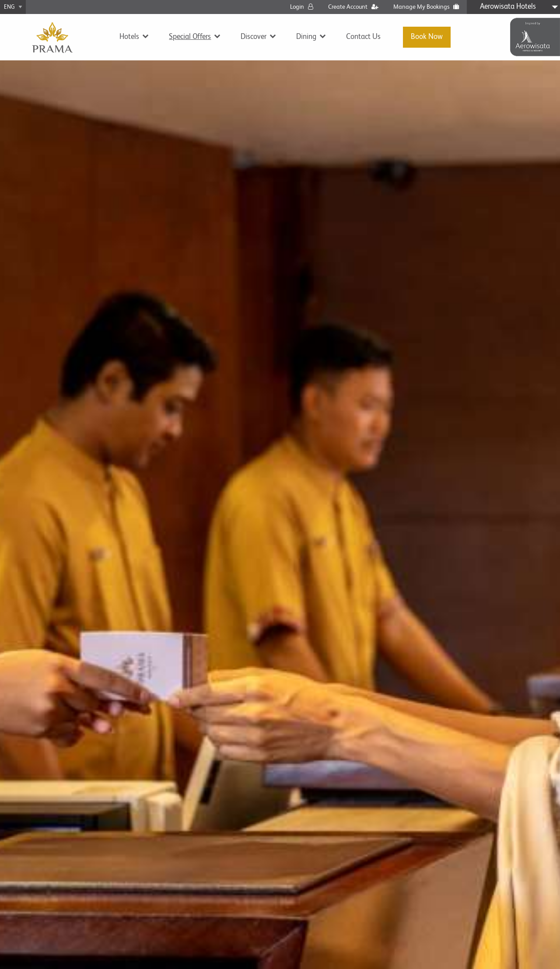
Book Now (427, 37)
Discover (254, 37)
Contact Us (363, 37)
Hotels (129, 37)
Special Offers (190, 37)
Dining (306, 37)
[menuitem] (131, 37)
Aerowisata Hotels (508, 7)
